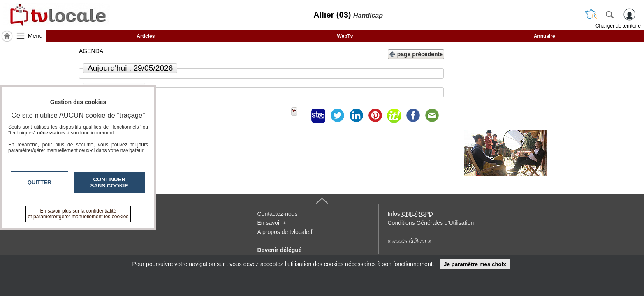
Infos (410, 214)
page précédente (416, 54)
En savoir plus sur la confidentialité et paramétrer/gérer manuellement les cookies (78, 214)
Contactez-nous (278, 214)
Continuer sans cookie (109, 183)
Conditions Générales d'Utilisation (431, 223)
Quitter (39, 182)
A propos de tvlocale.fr (286, 232)
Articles (146, 36)
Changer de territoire (618, 26)
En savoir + (272, 223)
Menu (35, 36)
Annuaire (544, 36)
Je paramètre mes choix (475, 264)
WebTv (345, 36)
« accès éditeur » (410, 241)
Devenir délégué (280, 250)
